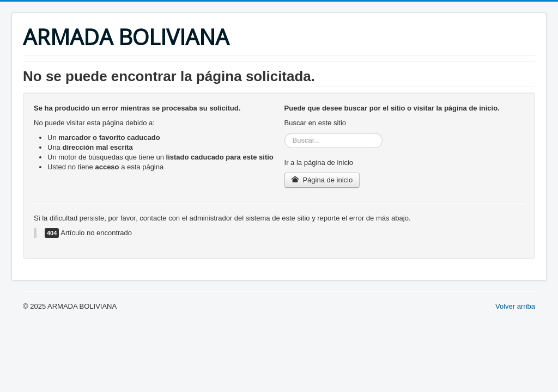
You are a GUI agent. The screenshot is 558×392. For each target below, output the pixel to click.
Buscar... (285, 133)
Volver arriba (515, 306)
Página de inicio (322, 180)
